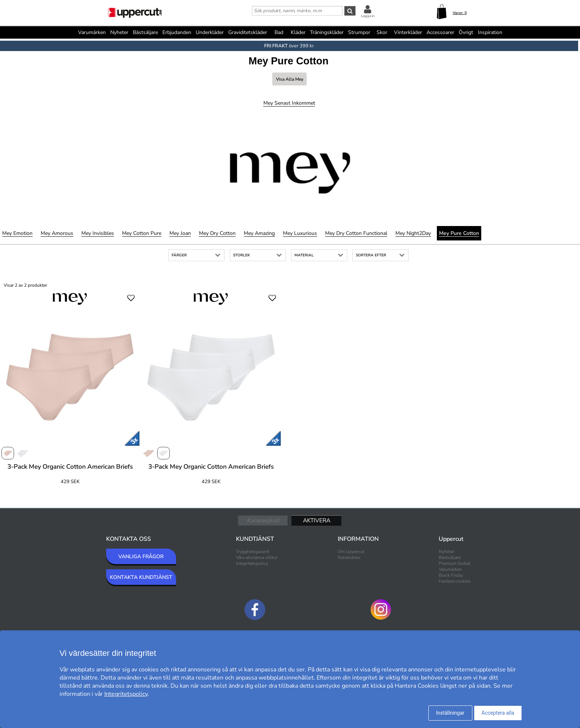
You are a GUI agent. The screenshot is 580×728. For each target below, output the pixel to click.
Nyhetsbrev (349, 557)
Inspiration (490, 32)
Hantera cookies (455, 581)
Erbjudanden (177, 32)
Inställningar (450, 713)
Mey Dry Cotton (217, 233)
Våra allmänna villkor (257, 557)
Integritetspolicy (252, 563)
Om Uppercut (351, 552)
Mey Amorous (57, 233)
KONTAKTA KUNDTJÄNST (141, 577)
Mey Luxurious (300, 233)
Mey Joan (180, 233)
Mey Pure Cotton (459, 233)
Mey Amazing (259, 233)
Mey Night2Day (413, 233)
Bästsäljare (145, 32)
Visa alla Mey (290, 79)
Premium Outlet (454, 563)
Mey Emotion (17, 233)
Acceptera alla (498, 713)
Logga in (368, 16)
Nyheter (119, 32)
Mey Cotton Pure (142, 233)
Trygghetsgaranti (253, 552)
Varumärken (92, 32)
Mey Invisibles (98, 233)
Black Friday (451, 575)
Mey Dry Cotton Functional (356, 233)
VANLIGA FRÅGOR (141, 557)
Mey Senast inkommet (289, 103)
